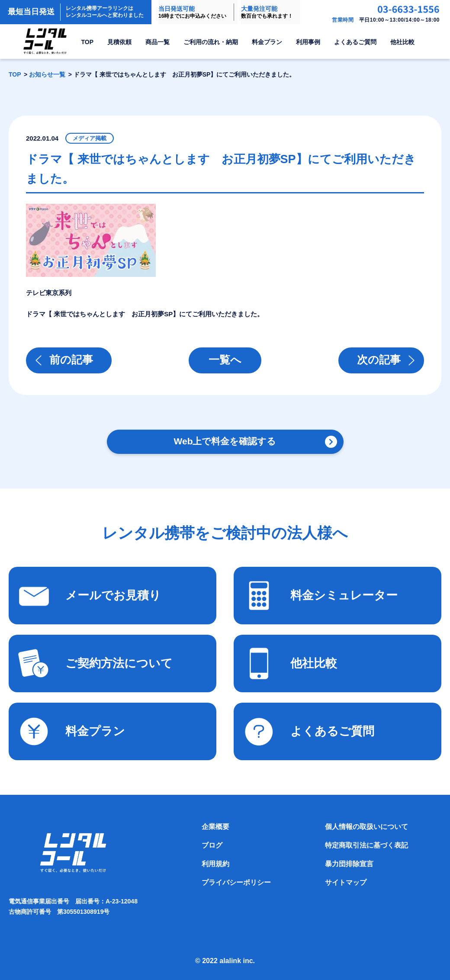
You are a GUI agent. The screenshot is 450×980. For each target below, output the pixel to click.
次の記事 (379, 360)
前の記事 (71, 360)
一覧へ (225, 360)
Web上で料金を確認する (225, 441)
